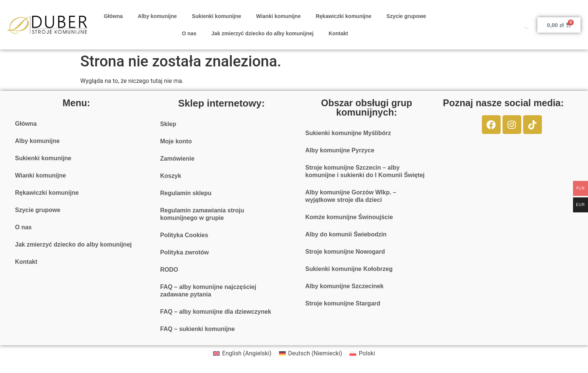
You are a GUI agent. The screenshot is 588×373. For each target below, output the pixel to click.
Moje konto (176, 141)
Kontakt (338, 33)
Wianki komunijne (278, 16)
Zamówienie (177, 159)
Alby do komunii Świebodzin (346, 234)
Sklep (168, 124)
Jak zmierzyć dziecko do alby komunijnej (262, 33)
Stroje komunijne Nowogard (345, 252)
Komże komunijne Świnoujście (349, 217)
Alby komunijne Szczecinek (344, 286)
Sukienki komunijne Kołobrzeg (349, 269)
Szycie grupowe (406, 16)
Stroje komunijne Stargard (343, 303)
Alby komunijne (157, 16)
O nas (189, 33)
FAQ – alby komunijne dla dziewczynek (216, 312)
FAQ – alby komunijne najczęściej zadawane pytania (208, 291)
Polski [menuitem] (367, 353)
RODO (169, 270)
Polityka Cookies (184, 235)
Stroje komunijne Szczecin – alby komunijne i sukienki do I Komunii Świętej (365, 171)
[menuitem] (242, 353)
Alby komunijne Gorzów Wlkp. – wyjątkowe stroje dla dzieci (351, 196)
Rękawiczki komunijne (344, 16)
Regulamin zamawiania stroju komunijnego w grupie (202, 214)
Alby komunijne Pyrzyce (340, 150)
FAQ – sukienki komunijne (197, 329)
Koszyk (171, 176)
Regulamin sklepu (186, 193)
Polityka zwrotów (184, 252)
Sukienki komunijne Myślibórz (348, 133)
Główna (113, 16)
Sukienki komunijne (217, 16)
